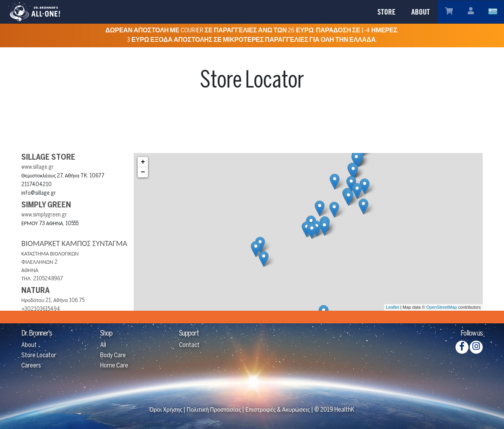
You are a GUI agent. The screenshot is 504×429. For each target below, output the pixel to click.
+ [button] (143, 162)
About (29, 345)
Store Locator (39, 355)
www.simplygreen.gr (44, 215)
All (103, 345)
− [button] (143, 172)
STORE (386, 12)
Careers (31, 366)
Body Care (113, 355)
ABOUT (421, 12)
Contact (189, 345)
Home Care (114, 366)
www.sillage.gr (37, 167)
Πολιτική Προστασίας (214, 410)
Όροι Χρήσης (166, 410)
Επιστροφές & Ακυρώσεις (278, 410)
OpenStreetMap (442, 307)
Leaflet (393, 307)
